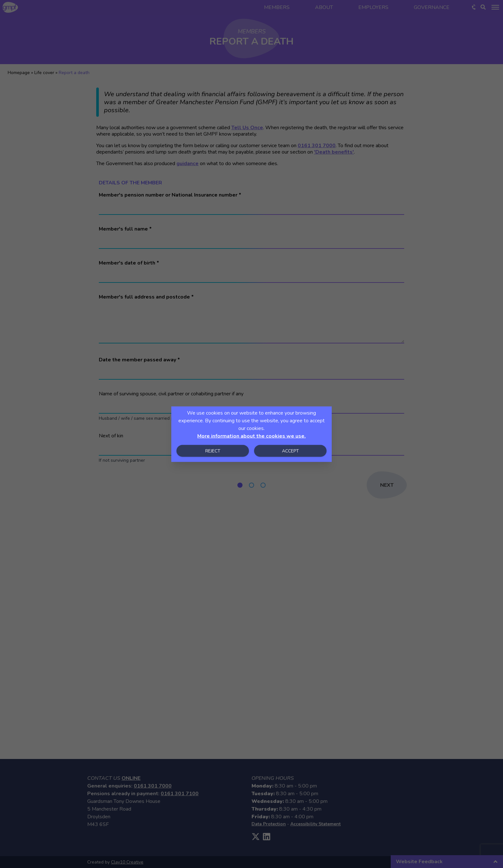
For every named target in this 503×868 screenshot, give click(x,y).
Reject (213, 451)
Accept (290, 451)
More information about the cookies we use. (251, 436)
